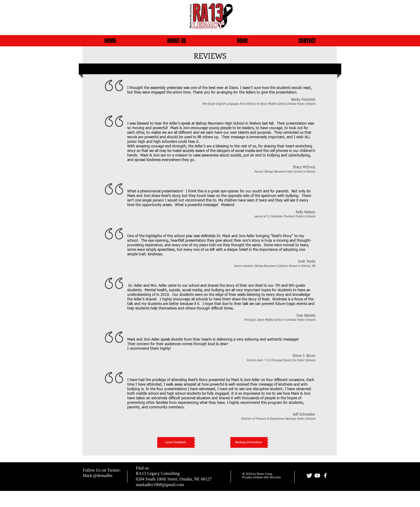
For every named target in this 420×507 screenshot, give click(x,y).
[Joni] (309, 476)
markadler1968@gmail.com (160, 485)
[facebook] (325, 476)
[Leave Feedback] (176, 442)
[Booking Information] (249, 442)
